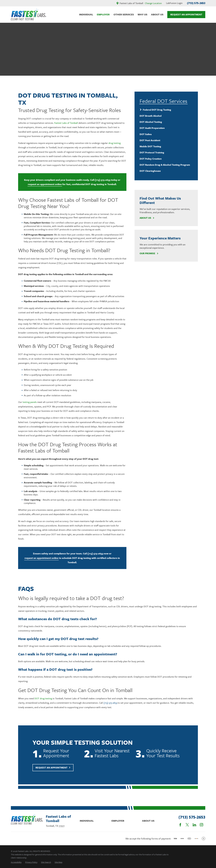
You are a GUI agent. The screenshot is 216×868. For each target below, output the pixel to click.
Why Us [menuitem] (142, 14)
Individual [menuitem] (86, 14)
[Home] (29, 15)
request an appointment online (45, 184)
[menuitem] (166, 110)
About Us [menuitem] (157, 14)
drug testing (115, 143)
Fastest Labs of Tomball (66, 123)
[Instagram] (202, 825)
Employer (118, 821)
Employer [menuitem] (103, 14)
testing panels (30, 402)
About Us (147, 218)
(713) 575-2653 (196, 3)
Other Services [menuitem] (124, 14)
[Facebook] (180, 825)
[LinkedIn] (194, 825)
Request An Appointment (186, 14)
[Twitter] (187, 825)
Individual (87, 821)
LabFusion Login (174, 3)
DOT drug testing (43, 703)
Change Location (153, 3)
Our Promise (149, 253)
